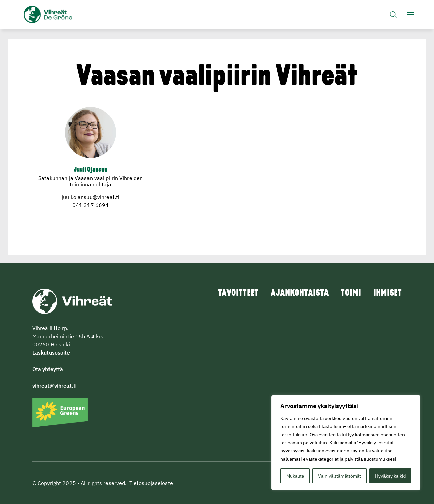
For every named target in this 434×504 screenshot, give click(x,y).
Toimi (349, 294)
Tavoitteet (232, 294)
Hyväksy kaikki (390, 476)
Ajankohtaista (296, 294)
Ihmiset (387, 294)
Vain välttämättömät (340, 476)
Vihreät (64, 16)
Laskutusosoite (51, 352)
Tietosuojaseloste (151, 483)
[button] (393, 15)
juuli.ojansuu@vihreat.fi (90, 197)
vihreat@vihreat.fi (54, 386)
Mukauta (295, 476)
